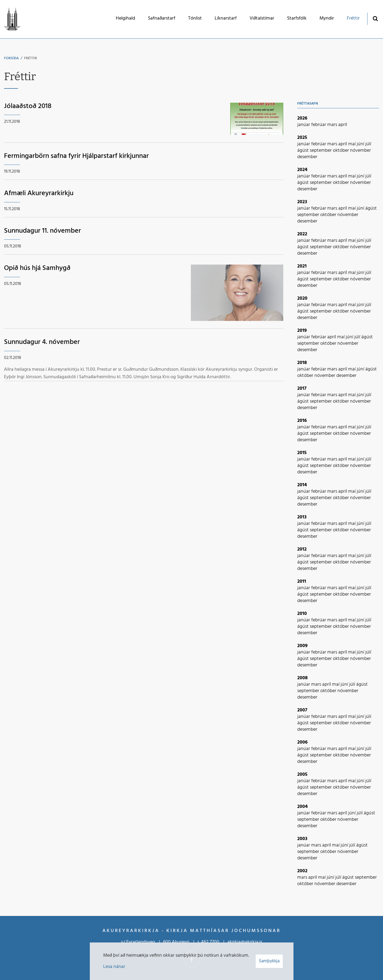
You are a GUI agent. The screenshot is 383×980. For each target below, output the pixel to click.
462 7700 (210, 942)
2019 (302, 331)
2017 (302, 389)
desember (307, 157)
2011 (302, 582)
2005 (302, 775)
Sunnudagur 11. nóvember (42, 231)
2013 (302, 517)
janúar (304, 125)
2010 (302, 614)
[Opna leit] (375, 18)
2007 (302, 710)
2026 (302, 118)
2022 (302, 234)
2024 (302, 170)
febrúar (319, 125)
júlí (368, 144)
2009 (302, 646)
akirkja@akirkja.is (245, 942)
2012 (302, 549)
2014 (302, 485)
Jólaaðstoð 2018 (28, 106)
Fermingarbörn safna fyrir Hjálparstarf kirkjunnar (76, 156)
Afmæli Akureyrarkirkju (39, 193)
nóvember (360, 151)
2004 (302, 807)
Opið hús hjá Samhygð (37, 268)
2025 (302, 138)
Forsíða (11, 58)
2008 (302, 678)
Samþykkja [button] (269, 961)
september (321, 151)
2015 (302, 453)
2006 (302, 742)
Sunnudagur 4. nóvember (42, 342)
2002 (302, 871)
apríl (343, 125)
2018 (302, 363)
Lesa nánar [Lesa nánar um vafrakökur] (114, 967)
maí (352, 144)
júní (361, 144)
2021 (302, 266)
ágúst (304, 151)
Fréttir (31, 58)
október (341, 151)
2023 (302, 202)
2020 (302, 298)
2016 (302, 421)
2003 (302, 839)
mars (333, 125)
